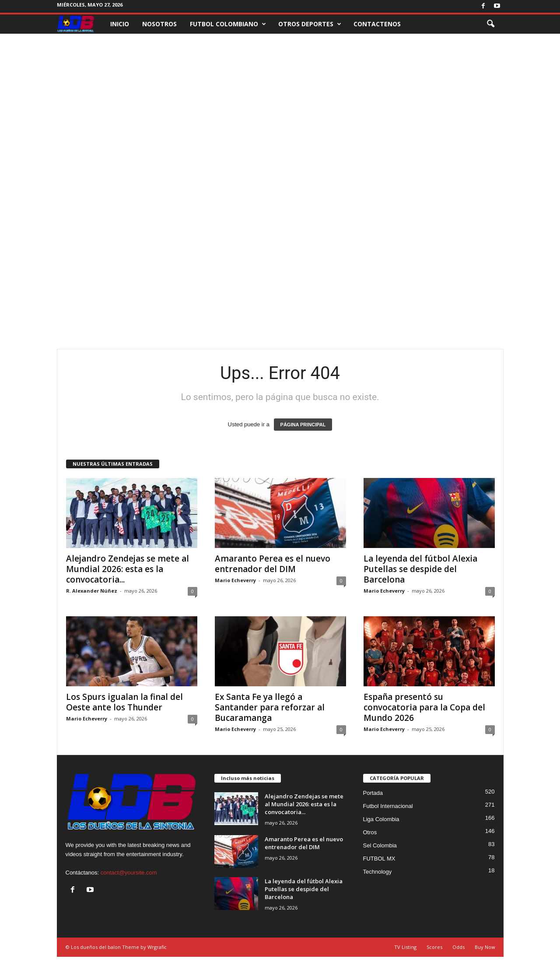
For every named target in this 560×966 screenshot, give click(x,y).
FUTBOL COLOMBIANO (228, 24)
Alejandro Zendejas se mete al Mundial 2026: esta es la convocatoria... (128, 569)
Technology (378, 872)
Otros (370, 832)
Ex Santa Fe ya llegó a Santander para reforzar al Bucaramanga (270, 707)
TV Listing (405, 947)
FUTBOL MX (379, 859)
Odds (458, 947)
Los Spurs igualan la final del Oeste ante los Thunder (124, 702)
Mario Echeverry (235, 580)
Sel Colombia (380, 845)
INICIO (120, 24)
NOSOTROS (159, 24)
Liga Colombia (381, 819)
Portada (373, 793)
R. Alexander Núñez (92, 591)
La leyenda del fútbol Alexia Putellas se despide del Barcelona (420, 569)
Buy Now (485, 947)
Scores (434, 947)
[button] (490, 24)
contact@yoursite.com (129, 873)
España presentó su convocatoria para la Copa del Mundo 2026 (424, 707)
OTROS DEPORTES (310, 24)
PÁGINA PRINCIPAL (303, 425)
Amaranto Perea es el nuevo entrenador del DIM (273, 564)
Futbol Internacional (388, 806)
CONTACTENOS (377, 24)
